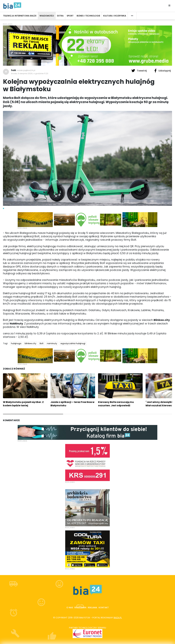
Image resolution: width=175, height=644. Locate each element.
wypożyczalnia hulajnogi (73, 343)
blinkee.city (30, 343)
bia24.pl (118, 618)
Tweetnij (139, 71)
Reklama (92, 608)
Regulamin (80, 608)
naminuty (52, 343)
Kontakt (104, 608)
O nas (70, 608)
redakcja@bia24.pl (26, 70)
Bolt (42, 343)
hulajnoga (16, 343)
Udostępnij (163, 71)
